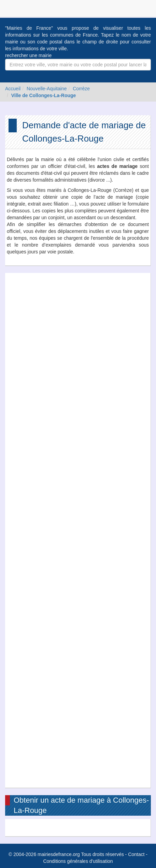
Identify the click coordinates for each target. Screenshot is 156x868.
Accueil (13, 89)
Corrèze (81, 89)
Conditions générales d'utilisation (78, 861)
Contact (136, 854)
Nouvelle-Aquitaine (47, 89)
